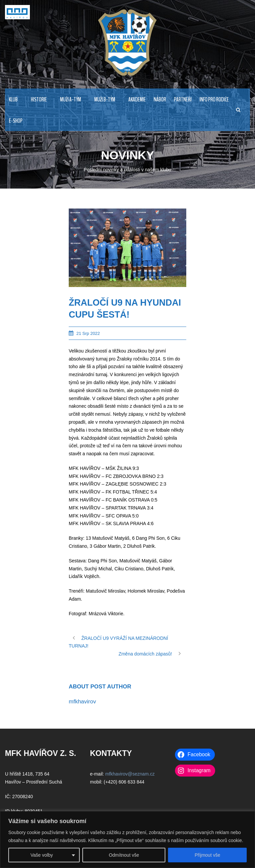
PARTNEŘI (183, 100)
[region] (127, 840)
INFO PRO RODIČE (214, 100)
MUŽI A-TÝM (71, 100)
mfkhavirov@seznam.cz (130, 774)
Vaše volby (42, 855)
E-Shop (16, 121)
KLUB (13, 100)
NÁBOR (160, 100)
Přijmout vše (207, 855)
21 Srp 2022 (88, 333)
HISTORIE (39, 100)
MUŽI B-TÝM (105, 100)
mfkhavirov (82, 702)
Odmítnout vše (124, 855)
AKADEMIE (137, 100)
